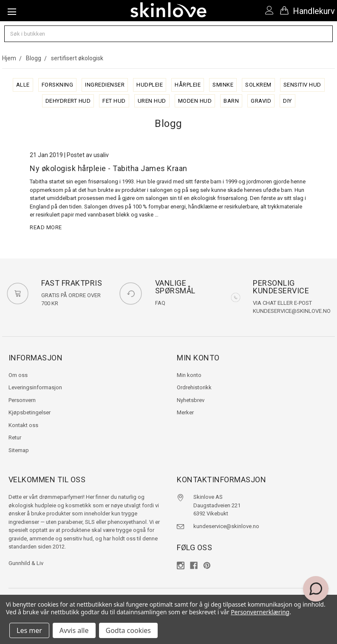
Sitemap (19, 450)
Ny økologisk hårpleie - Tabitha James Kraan (109, 168)
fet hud (114, 101)
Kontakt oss (23, 425)
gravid (261, 101)
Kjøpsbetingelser (30, 412)
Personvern (22, 400)
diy (287, 101)
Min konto (189, 375)
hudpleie (150, 85)
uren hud (152, 101)
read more (46, 227)
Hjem (9, 58)
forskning (58, 85)
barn (231, 101)
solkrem (258, 85)
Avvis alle (74, 630)
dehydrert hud (68, 101)
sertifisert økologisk (77, 58)
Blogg (34, 58)
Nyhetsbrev (191, 400)
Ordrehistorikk (194, 387)
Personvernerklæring (260, 612)
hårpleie (188, 85)
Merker (185, 412)
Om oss (18, 375)
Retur (15, 437)
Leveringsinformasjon (35, 387)
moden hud (195, 101)
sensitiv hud (302, 85)
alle (23, 85)
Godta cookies (128, 630)
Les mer (29, 630)
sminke (223, 85)
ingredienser (105, 85)
